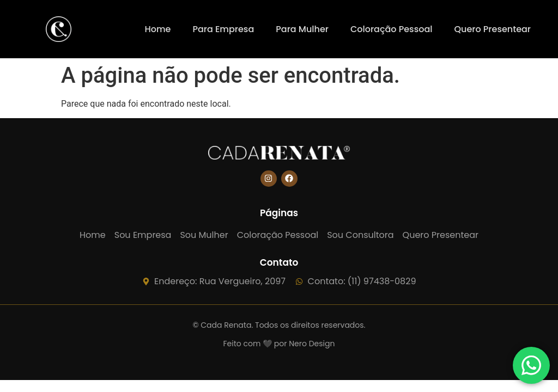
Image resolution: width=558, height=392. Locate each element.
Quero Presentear (492, 29)
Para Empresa (223, 29)
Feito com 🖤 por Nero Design (279, 344)
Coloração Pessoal (392, 29)
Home (157, 29)
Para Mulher (302, 29)
